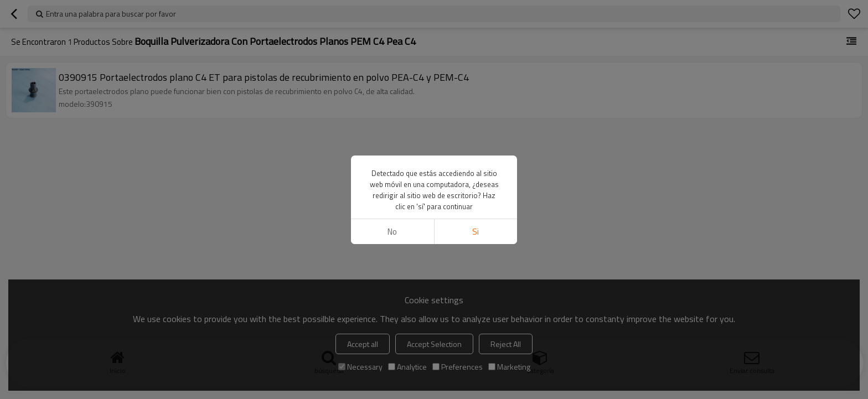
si (476, 232)
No (392, 232)
